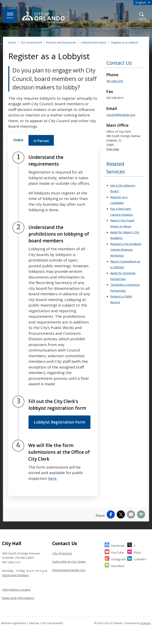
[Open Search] (142, 16)
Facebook (118, 545)
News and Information (18, 598)
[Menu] (10, 16)
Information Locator (16, 590)
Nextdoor (118, 565)
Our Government (31, 42)
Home (12, 42)
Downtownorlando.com (69, 570)
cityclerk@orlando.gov (121, 115)
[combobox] (143, 2)
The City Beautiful (52, 623)
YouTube (117, 552)
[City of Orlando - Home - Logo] (44, 17)
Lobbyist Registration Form (59, 422)
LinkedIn (140, 559)
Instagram (118, 559)
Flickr (137, 552)
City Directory (62, 553)
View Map (113, 149)
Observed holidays (15, 575)
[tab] (18, 140)
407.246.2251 (115, 81)
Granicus (146, 623)
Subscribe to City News (69, 562)
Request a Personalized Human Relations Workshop (126, 250)
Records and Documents (61, 42)
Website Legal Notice (14, 623)
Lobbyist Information (94, 42)
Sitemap (34, 623)
